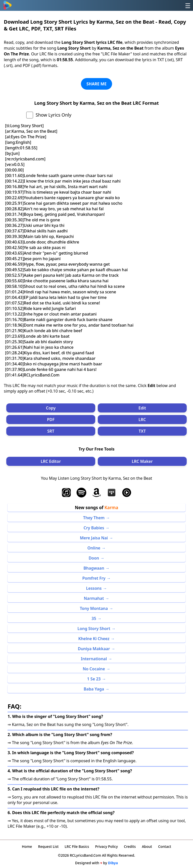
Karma (111, 508)
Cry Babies (94, 528)
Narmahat (94, 598)
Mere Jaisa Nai (94, 538)
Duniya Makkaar (94, 649)
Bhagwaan (94, 568)
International (94, 659)
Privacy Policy (106, 846)
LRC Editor (51, 461)
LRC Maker (142, 461)
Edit (142, 408)
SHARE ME (96, 84)
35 (94, 618)
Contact (165, 846)
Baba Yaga (94, 689)
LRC (142, 420)
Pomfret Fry (94, 578)
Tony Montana (94, 608)
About (147, 846)
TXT (142, 431)
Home (27, 846)
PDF (51, 420)
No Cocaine (94, 669)
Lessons (94, 588)
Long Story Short (94, 629)
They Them (94, 518)
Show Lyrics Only (54, 115)
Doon (94, 558)
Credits (130, 846)
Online (94, 548)
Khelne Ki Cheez (94, 639)
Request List (49, 846)
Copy (51, 408)
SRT (51, 431)
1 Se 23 (94, 679)
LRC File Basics (77, 846)
